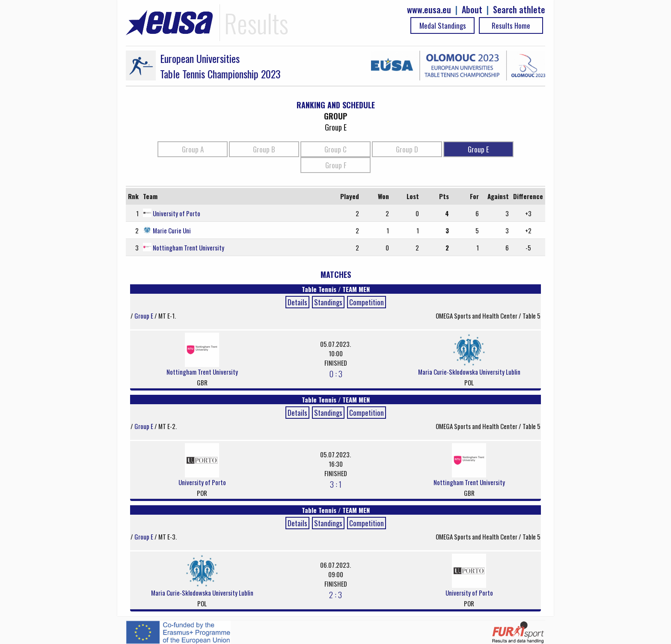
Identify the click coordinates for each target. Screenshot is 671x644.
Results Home (511, 25)
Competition (367, 302)
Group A (193, 149)
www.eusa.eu (429, 10)
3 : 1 (336, 484)
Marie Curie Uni (172, 230)
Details (297, 302)
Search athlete (519, 10)
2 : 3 (335, 594)
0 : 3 (336, 373)
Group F (336, 165)
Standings (328, 302)
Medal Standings (443, 25)
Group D (407, 149)
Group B (264, 149)
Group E (478, 149)
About (472, 10)
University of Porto (177, 213)
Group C (335, 149)
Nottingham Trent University (189, 247)
